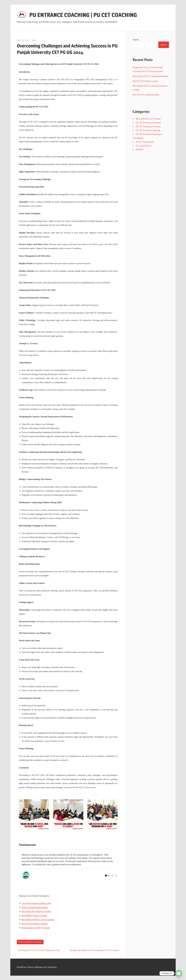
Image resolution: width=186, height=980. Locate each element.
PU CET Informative (145, 142)
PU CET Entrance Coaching (30, 942)
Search (136, 40)
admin (34, 40)
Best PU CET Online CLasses (145, 81)
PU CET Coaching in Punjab (148, 126)
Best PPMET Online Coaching (35, 916)
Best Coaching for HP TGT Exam (36, 928)
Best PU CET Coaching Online (146, 95)
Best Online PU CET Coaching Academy (150, 76)
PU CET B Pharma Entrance (148, 123)
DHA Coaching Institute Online (35, 907)
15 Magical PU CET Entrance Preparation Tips (39, 950)
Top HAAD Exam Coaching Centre (37, 903)
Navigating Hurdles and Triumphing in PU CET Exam (94, 950)
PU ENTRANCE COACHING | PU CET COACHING (83, 15)
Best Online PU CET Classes (148, 119)
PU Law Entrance (144, 146)
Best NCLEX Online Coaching (35, 924)
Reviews (139, 149)
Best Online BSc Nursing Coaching (37, 911)
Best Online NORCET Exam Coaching (38, 920)
